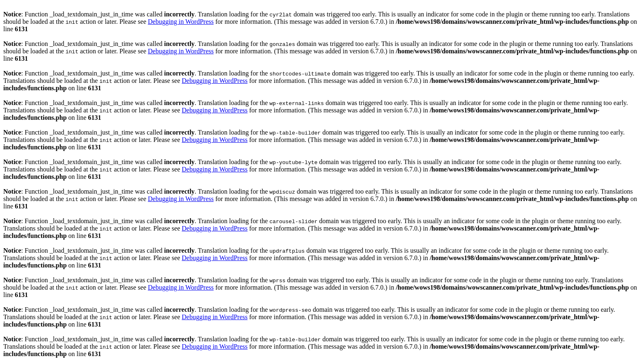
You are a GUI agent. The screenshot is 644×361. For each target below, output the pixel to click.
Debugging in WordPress (181, 22)
